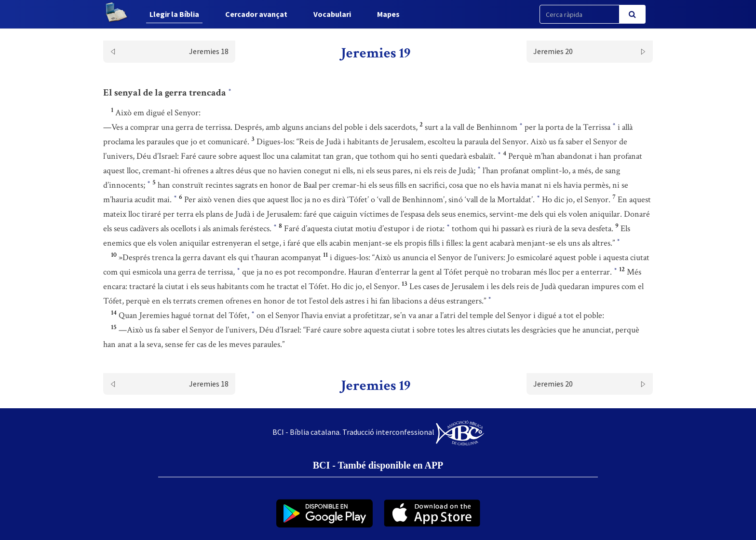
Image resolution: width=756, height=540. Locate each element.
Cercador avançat (256, 14)
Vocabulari (332, 14)
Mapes (388, 14)
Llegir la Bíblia (174, 14)
